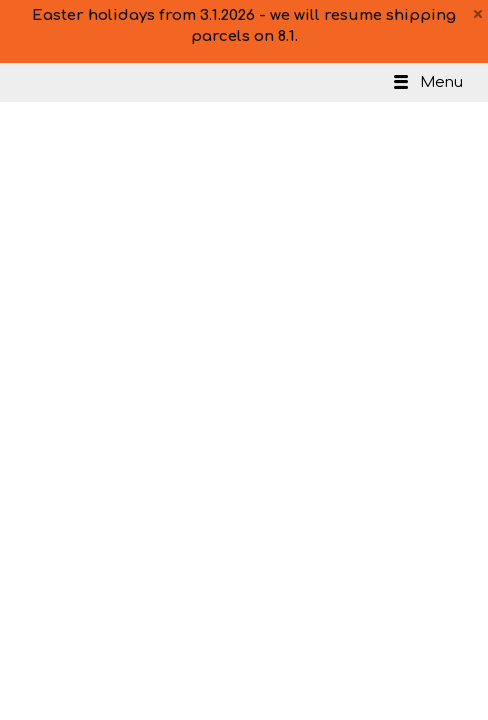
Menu (426, 82)
